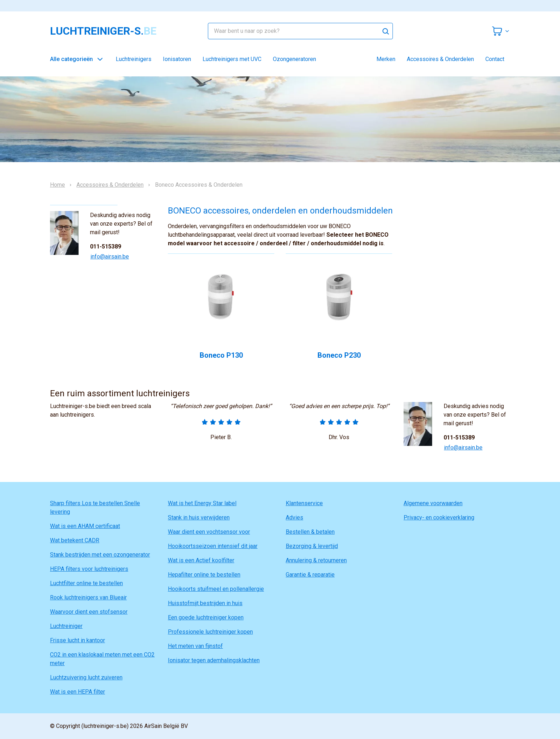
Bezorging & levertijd (312, 546)
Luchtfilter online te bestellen (86, 583)
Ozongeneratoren (294, 59)
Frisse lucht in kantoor (77, 640)
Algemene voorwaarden (433, 503)
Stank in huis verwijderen (199, 517)
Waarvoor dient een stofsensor (89, 612)
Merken (386, 59)
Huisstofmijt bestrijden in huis (205, 603)
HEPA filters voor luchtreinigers (89, 569)
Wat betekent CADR (75, 540)
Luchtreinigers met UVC (232, 59)
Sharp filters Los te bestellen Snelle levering (95, 507)
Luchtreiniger (66, 626)
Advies (294, 517)
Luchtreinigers (134, 59)
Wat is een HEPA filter (77, 692)
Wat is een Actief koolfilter (201, 560)
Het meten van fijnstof (195, 646)
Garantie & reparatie (310, 575)
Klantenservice (304, 503)
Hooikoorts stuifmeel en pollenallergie (216, 589)
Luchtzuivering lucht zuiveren (86, 677)
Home (57, 185)
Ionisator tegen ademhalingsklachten (214, 660)
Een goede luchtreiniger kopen (206, 617)
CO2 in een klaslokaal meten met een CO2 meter (102, 659)
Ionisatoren (177, 59)
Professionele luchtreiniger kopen (210, 632)
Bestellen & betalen (310, 532)
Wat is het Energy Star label (202, 503)
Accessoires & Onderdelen (440, 59)
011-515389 (106, 247)
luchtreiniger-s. (103, 31)
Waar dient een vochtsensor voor (209, 532)
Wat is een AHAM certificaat (85, 526)
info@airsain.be (110, 257)
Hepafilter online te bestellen (204, 575)
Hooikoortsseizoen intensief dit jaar (213, 546)
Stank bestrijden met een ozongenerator (100, 555)
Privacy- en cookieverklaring (439, 517)
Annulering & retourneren (316, 560)
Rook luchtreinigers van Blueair (88, 597)
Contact (495, 59)
